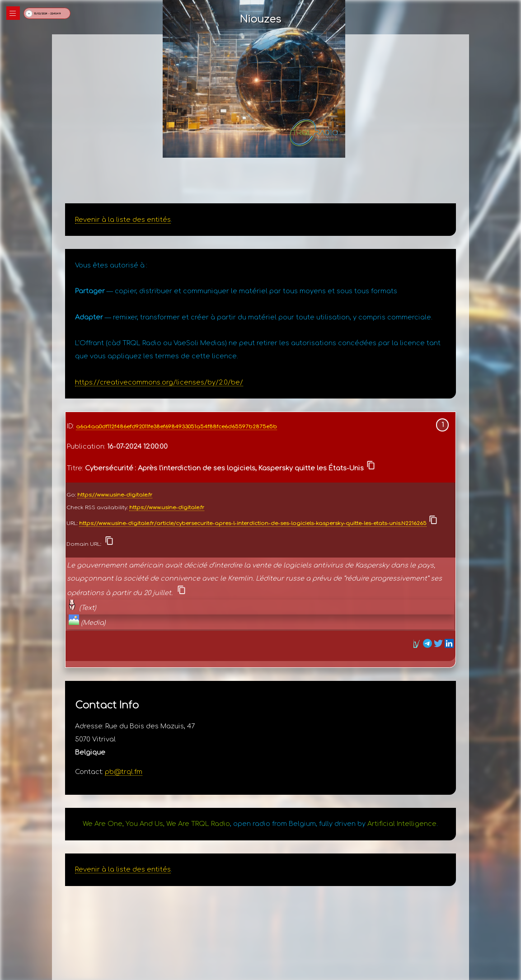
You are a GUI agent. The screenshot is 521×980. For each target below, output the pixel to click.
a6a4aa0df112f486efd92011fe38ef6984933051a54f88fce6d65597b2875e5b (176, 427)
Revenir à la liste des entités (123, 220)
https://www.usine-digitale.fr (115, 495)
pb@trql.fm (124, 772)
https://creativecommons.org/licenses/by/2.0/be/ (159, 382)
